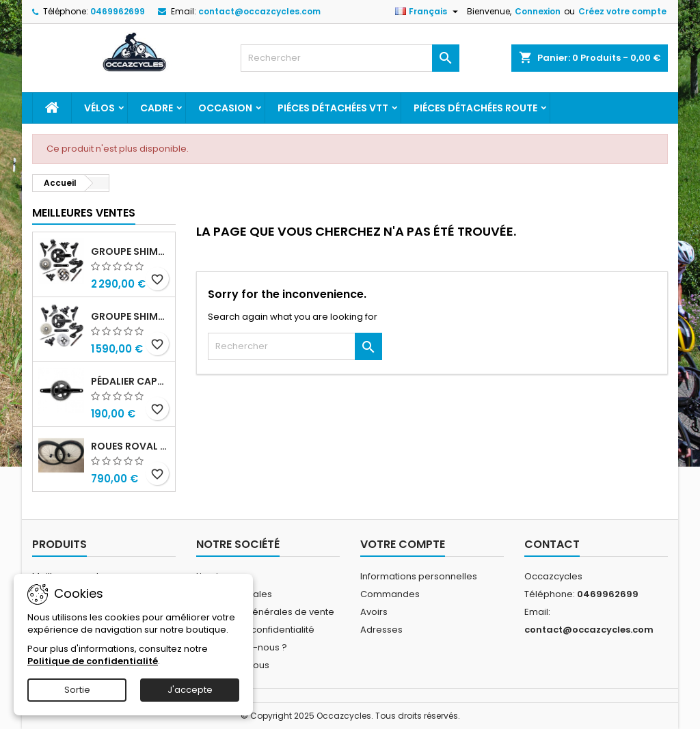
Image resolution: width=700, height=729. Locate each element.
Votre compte (403, 544)
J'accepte (190, 690)
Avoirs (374, 612)
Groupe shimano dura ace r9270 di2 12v (130, 251)
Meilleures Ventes (84, 213)
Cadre (157, 108)
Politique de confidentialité (255, 630)
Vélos (99, 108)
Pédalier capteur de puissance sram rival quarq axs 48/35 (130, 381)
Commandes (390, 594)
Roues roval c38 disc (130, 446)
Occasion (225, 108)
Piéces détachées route (475, 108)
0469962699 (118, 11)
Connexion (538, 11)
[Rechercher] (350, 58)
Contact (552, 544)
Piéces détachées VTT (333, 108)
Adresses (381, 630)
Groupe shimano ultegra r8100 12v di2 (130, 316)
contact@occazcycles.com (259, 11)
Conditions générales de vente (265, 612)
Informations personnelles (419, 576)
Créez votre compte (622, 11)
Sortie (77, 690)
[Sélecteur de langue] (428, 12)
